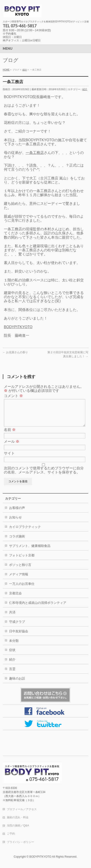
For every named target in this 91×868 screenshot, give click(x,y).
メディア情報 (19, 580)
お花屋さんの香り (15, 352)
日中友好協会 (19, 637)
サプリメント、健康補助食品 (30, 551)
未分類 (14, 646)
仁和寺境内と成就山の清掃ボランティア (38, 608)
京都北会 (15, 599)
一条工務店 (35, 153)
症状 (12, 655)
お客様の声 (17, 513)
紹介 (85, 89)
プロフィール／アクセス (22, 809)
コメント (13, 396)
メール (12, 447)
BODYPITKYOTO (18, 327)
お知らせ (15, 523)
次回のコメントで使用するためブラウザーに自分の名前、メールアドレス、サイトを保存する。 (44, 476)
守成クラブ (17, 627)
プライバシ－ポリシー (20, 842)
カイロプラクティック (25, 532)
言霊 (12, 674)
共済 (12, 618)
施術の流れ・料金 (18, 818)
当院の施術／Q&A (18, 826)
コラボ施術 (17, 542)
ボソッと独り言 (20, 570)
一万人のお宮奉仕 (22, 589)
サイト (9, 459)
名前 (10, 435)
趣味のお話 (17, 684)
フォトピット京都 (22, 561)
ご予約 (11, 834)
